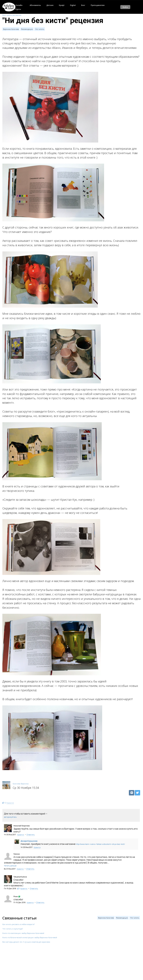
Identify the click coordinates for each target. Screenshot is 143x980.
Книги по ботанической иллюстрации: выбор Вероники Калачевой (30, 937)
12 (5, 803)
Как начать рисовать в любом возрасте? (19, 924)
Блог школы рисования (12, 15)
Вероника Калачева (11, 29)
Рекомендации (27, 29)
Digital (73, 5)
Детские (50, 5)
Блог (83, 5)
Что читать (40, 29)
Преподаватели (98, 5)
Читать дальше (10, 866)
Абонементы (35, 5)
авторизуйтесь (10, 817)
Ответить (31, 835)
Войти (125, 7)
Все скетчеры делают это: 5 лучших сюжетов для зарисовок (26, 942)
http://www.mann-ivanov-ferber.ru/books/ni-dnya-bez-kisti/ (100, 844)
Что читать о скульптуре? (13, 929)
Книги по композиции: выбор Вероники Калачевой (23, 933)
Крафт (62, 5)
